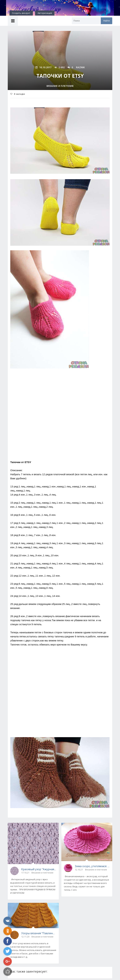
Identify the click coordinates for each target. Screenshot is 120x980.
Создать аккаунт (21, 13)
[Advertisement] (60, 420)
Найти (107, 21)
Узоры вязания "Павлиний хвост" (39, 933)
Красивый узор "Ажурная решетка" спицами (39, 869)
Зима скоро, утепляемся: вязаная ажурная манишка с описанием (92, 866)
